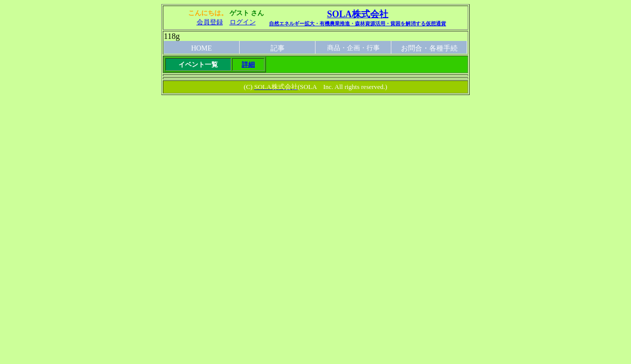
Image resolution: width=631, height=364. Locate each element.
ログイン (243, 22)
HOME (201, 48)
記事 (278, 48)
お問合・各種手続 (429, 48)
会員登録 (210, 22)
